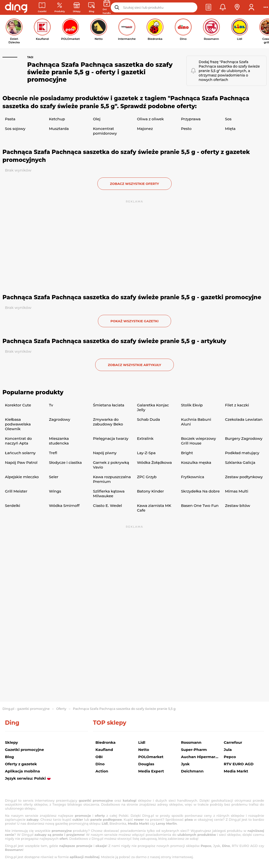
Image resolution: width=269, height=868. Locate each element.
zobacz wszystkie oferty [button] (134, 184)
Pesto (186, 129)
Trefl (53, 453)
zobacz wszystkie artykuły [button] (134, 365)
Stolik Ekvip (192, 405)
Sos (228, 119)
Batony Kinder (150, 491)
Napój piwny (105, 453)
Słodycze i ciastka (65, 462)
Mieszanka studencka (59, 441)
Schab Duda (148, 419)
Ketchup (57, 119)
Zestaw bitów (238, 506)
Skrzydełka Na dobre (200, 491)
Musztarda (59, 129)
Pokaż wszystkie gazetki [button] (134, 321)
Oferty (61, 709)
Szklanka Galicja (240, 462)
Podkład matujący (242, 453)
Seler (54, 477)
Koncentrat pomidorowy (105, 131)
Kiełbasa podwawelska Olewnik (18, 424)
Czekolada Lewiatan (244, 419)
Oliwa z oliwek (150, 119)
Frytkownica (193, 477)
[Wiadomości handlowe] (91, 8)
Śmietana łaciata (109, 405)
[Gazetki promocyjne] (42, 8)
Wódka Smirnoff (64, 506)
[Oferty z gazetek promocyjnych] (60, 8)
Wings (55, 491)
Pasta (10, 119)
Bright (187, 453)
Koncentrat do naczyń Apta (18, 441)
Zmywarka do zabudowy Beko (108, 422)
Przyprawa (191, 119)
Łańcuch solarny (20, 453)
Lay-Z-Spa (146, 453)
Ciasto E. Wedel (107, 506)
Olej (97, 119)
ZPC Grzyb (147, 477)
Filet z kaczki (237, 405)
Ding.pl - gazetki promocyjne (26, 709)
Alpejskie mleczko (22, 477)
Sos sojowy (15, 129)
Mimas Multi (237, 491)
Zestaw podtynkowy (244, 477)
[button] (208, 7)
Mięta (230, 129)
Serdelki (12, 506)
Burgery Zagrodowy (244, 438)
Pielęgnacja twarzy (111, 438)
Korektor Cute (18, 405)
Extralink (145, 438)
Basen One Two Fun (200, 506)
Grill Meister (16, 491)
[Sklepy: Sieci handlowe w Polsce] (77, 8)
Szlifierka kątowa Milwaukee (109, 494)
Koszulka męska (196, 462)
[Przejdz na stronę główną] (16, 7)
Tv (51, 405)
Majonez (145, 129)
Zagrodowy (60, 419)
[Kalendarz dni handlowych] (107, 7)
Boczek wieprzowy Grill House (198, 441)
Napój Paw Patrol (21, 462)
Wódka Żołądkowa (154, 462)
